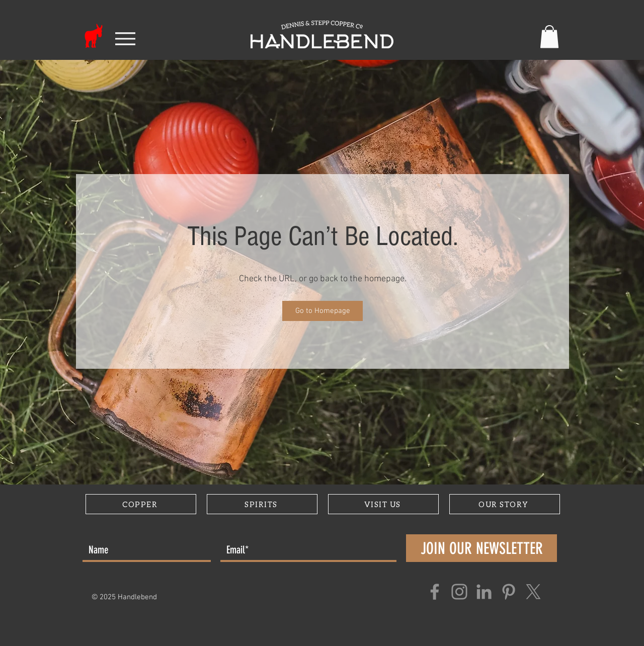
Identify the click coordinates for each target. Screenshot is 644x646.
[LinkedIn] (484, 592)
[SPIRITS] (262, 504)
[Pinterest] (509, 592)
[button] (549, 36)
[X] (533, 592)
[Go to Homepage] (323, 311)
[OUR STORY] (505, 504)
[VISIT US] (383, 504)
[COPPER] (141, 504)
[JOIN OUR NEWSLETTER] (481, 548)
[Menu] (125, 39)
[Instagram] (459, 592)
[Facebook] (435, 592)
